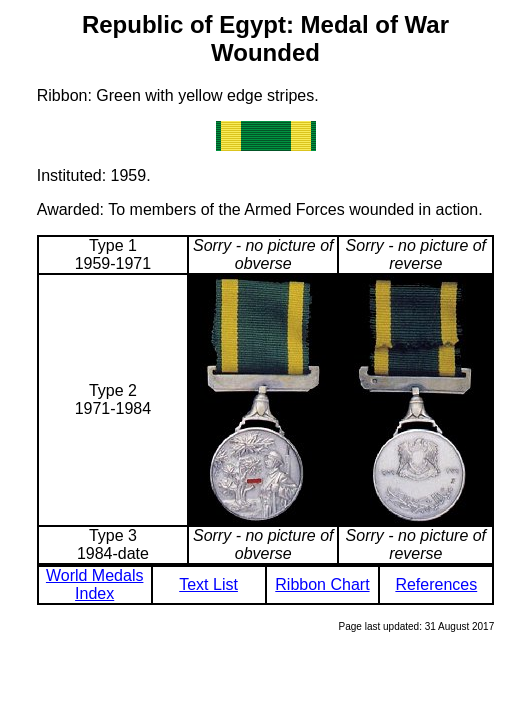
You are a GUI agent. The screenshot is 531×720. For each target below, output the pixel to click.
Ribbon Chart (322, 584)
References (436, 584)
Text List (208, 584)
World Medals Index (95, 584)
